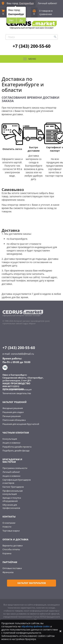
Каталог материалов (32, 583)
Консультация (10, 439)
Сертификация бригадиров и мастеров (17, 481)
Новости (7, 527)
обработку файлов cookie (35, 626)
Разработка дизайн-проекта (17, 447)
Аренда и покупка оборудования (12, 499)
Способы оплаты (11, 549)
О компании (9, 523)
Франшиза (8, 572)
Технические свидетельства (17, 393)
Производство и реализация (17, 389)
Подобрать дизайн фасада (16, 451)
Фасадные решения (13, 408)
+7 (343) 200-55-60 (32, 46)
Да (21, 20)
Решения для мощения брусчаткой (21, 424)
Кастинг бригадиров (13, 487)
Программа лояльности (15, 468)
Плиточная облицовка (14, 420)
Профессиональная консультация (13, 492)
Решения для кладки (13, 412)
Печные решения (12, 416)
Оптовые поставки (12, 568)
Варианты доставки (13, 546)
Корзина (7, 553)
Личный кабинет (47, 3)
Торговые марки (11, 531)
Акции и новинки (11, 443)
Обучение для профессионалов (11, 506)
